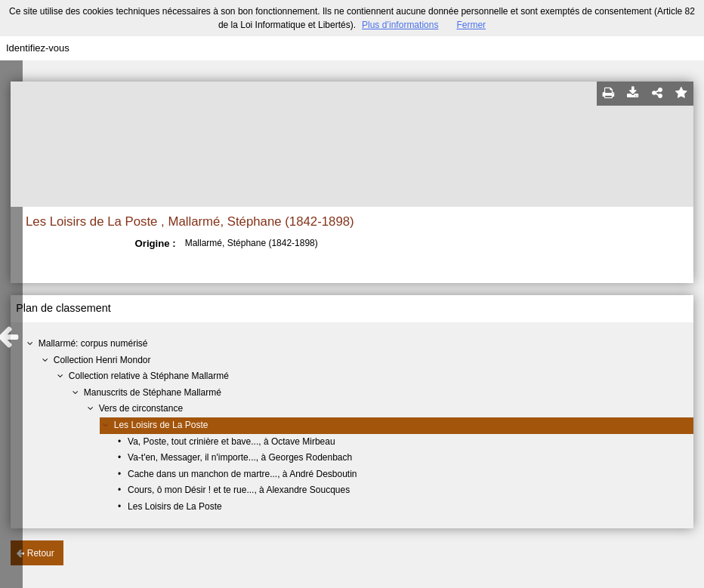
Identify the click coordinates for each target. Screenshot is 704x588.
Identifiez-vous (38, 48)
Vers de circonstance (141, 408)
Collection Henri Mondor (102, 360)
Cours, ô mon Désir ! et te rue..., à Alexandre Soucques (239, 490)
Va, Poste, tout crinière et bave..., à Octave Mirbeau (232, 442)
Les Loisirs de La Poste (161, 425)
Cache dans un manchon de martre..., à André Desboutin (242, 474)
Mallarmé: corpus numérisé (93, 343)
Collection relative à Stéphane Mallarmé (149, 376)
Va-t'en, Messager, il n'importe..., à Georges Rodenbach (240, 457)
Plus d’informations (400, 25)
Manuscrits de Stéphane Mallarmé (153, 393)
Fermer (471, 25)
